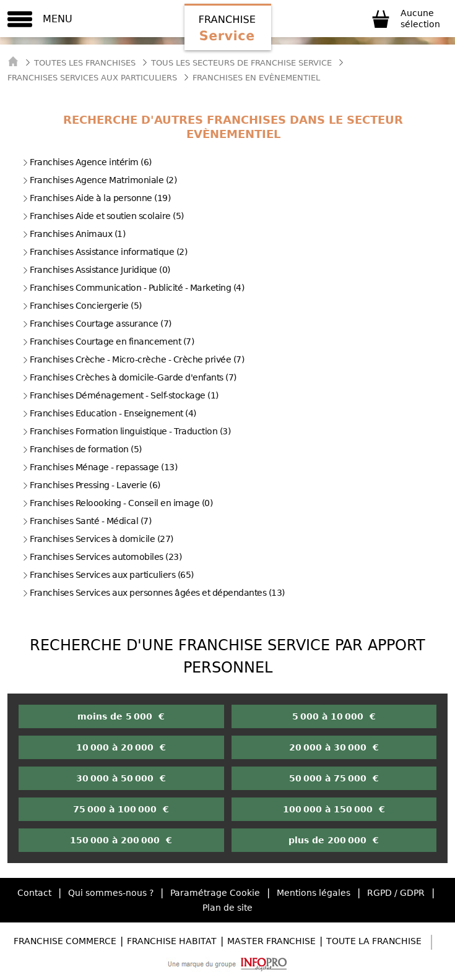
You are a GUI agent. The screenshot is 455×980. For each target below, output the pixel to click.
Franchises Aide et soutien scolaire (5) (103, 216)
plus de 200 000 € (334, 840)
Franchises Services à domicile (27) (98, 539)
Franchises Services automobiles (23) (102, 557)
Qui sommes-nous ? (111, 893)
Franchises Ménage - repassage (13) (100, 467)
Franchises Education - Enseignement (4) (109, 413)
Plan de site (227, 908)
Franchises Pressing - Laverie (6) (91, 485)
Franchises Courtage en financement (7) (108, 342)
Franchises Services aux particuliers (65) (108, 575)
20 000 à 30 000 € (334, 747)
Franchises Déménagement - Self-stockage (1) (120, 395)
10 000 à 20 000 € (121, 747)
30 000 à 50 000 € (121, 778)
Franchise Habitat (172, 941)
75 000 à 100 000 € (121, 809)
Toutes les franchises (85, 63)
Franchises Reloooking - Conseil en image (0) (117, 503)
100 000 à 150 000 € (334, 809)
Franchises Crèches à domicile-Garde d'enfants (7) (129, 377)
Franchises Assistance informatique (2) (105, 252)
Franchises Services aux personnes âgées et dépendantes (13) (154, 593)
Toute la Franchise (374, 941)
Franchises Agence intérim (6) (87, 162)
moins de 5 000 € (121, 716)
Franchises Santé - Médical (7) (87, 521)
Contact (34, 893)
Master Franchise (271, 941)
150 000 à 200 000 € (121, 840)
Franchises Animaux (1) (74, 234)
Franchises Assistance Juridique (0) (96, 270)
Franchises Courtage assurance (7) (97, 324)
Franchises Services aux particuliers (92, 78)
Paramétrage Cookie (215, 893)
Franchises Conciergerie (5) (82, 306)
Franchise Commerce (65, 941)
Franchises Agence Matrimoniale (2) (99, 180)
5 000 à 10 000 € (334, 716)
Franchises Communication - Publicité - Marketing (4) (133, 288)
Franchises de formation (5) (82, 449)
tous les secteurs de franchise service (241, 63)
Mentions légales (314, 893)
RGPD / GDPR (396, 893)
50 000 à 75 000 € (334, 778)
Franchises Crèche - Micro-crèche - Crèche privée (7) (133, 359)
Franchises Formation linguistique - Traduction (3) (126, 431)
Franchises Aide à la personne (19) (96, 198)
